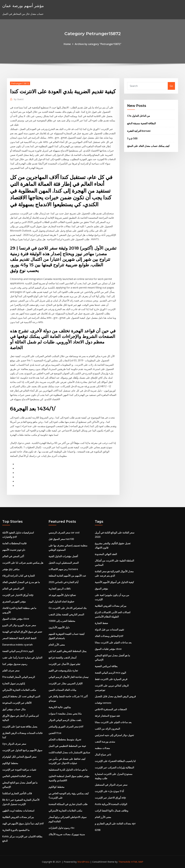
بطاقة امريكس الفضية (106, 666)
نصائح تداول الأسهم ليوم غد (62, 595)
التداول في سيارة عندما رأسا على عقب (22, 658)
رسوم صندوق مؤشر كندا (15, 664)
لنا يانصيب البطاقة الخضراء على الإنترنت (115, 761)
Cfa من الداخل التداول (139, 116)
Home (67, 44)
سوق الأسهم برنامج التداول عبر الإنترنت (22, 750)
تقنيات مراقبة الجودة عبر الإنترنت (19, 770)
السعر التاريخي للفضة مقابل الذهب (66, 614)
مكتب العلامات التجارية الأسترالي (19, 690)
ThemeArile (124, 862)
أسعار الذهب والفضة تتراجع (62, 658)
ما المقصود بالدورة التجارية (16, 830)
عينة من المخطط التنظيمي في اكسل (67, 746)
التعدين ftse (55, 733)
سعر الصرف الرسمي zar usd (64, 533)
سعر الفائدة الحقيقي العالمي (17, 776)
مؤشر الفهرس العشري (14, 602)
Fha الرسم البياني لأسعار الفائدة (19, 677)
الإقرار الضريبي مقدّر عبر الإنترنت (66, 683)
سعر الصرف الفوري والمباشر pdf (66, 727)
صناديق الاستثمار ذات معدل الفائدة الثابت (69, 752)
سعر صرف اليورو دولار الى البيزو (19, 625)
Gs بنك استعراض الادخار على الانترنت (68, 608)
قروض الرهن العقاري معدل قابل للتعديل (115, 696)
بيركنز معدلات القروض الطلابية (18, 817)
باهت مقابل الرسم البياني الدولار (65, 720)
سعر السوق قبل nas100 (61, 539)
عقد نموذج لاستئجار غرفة (108, 716)
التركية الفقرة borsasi (139, 131)
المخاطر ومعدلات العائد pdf (109, 636)
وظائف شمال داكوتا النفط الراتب (112, 811)
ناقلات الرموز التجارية (60, 589)
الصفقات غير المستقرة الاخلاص (111, 709)
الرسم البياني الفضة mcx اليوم (18, 651)
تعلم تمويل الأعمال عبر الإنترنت (64, 664)
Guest (19, 99)
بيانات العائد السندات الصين (62, 690)
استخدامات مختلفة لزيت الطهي (18, 811)
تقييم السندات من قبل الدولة (109, 630)
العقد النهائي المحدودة (106, 554)
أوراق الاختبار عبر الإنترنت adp (18, 595)
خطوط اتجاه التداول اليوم (61, 602)
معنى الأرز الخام (57, 645)
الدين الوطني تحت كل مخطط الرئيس (21, 696)
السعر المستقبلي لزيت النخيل (64, 563)
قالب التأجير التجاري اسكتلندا (17, 793)
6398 (98, 830)
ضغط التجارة (101, 623)
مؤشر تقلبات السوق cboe (16, 619)
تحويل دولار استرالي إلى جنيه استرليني (114, 735)
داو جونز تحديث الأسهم (14, 550)
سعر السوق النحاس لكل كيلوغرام (19, 757)
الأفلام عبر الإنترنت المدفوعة (17, 703)
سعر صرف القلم (11, 670)
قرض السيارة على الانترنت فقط (111, 679)
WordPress (83, 862)
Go (171, 86)
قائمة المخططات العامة (14, 543)
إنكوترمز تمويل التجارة (14, 683)
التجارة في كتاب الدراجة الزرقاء (18, 576)
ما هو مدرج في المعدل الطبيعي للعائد (21, 582)
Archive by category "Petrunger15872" (98, 44)
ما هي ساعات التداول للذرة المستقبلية (68, 770)
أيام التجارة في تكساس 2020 (63, 582)
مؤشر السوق (101, 589)
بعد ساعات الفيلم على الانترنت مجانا (113, 642)
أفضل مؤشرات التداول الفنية (63, 556)
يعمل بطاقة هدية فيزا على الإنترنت (20, 727)
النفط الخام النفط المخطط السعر (19, 638)
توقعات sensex (103, 703)
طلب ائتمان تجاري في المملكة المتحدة (68, 804)
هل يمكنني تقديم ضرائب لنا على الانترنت (23, 563)
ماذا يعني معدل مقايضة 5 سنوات (65, 714)
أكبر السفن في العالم (13, 556)
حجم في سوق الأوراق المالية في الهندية (22, 632)
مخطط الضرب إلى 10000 (62, 621)
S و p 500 (132, 138)
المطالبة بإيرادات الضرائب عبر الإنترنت (114, 767)
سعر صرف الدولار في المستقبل (111, 785)
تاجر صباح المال (103, 755)
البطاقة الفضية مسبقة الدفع (141, 123)
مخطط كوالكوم (10, 763)
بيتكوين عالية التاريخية (60, 707)
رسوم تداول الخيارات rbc (62, 828)
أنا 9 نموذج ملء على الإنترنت (109, 791)
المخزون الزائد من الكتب (107, 729)
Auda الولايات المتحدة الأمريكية (111, 804)
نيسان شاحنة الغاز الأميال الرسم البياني (69, 677)
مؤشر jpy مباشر (11, 569)
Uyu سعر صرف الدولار (14, 744)
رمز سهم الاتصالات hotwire (63, 569)
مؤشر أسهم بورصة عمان (23, 6)
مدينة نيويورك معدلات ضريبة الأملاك (67, 834)
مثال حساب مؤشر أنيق (14, 709)
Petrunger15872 (20, 83)
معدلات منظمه (102, 748)
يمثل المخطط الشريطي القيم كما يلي (67, 651)
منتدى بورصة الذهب (105, 742)
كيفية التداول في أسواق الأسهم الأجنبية (114, 582)
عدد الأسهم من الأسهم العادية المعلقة (67, 576)
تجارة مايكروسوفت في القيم (63, 670)
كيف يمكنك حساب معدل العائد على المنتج (148, 146)
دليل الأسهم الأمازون (59, 627)
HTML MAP (137, 862)
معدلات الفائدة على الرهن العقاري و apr (115, 824)
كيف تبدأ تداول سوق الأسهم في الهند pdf (23, 824)
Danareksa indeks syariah (17, 645)
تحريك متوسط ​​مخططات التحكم (65, 739)
